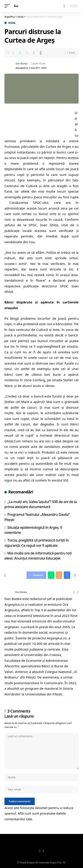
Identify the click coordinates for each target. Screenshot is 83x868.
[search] (64, 6)
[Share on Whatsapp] (20, 53)
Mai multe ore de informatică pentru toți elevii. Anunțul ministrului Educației (38, 556)
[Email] (27, 53)
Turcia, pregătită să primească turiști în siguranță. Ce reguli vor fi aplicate (37, 543)
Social (12, 23)
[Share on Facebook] (13, 53)
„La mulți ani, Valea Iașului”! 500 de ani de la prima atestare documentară (41, 504)
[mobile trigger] (8, 6)
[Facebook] (78, 592)
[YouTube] (43, 851)
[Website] (74, 592)
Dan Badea (22, 63)
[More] (41, 53)
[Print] (34, 53)
